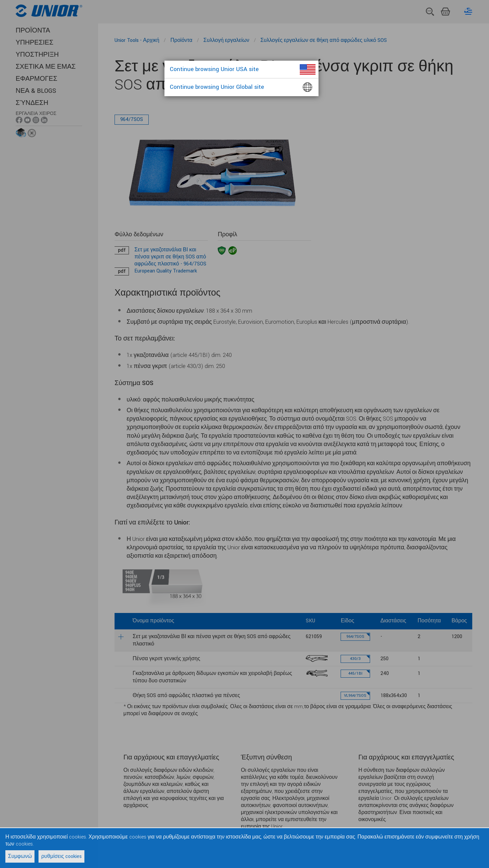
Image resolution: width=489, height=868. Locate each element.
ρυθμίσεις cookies (61, 856)
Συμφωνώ (20, 856)
